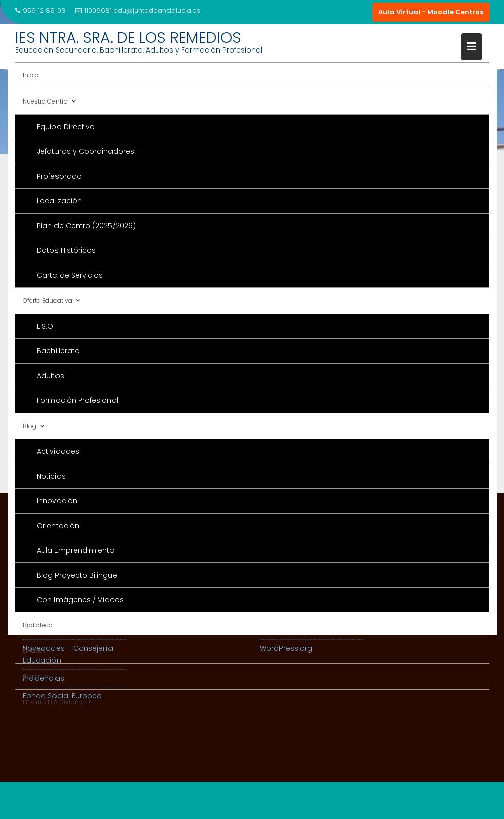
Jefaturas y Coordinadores (86, 151)
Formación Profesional (77, 400)
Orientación (58, 526)
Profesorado (59, 176)
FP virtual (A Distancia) (57, 702)
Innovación (57, 501)
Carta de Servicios (70, 275)
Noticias (51, 476)
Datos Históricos (66, 250)
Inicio (31, 75)
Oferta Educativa (47, 301)
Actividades (58, 451)
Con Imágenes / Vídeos (80, 600)
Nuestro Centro (45, 101)
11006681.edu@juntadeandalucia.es (138, 10)
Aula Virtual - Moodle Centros (431, 12)
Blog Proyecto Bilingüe (77, 575)
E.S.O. (46, 326)
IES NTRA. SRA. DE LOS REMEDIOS (128, 38)
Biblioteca (38, 625)
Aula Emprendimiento (76, 550)
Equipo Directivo (66, 127)
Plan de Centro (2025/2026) (86, 226)
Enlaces (34, 651)
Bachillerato (58, 351)
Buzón (32, 676)
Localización (59, 201)
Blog (30, 426)
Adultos (50, 376)
